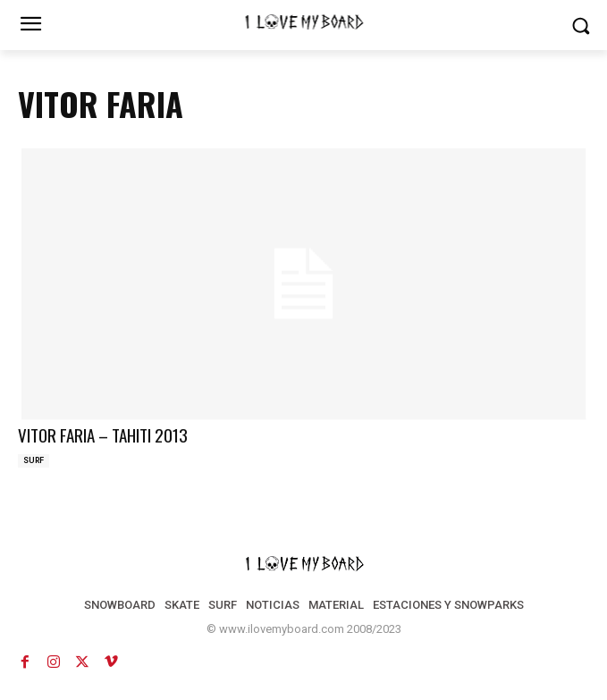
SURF (34, 460)
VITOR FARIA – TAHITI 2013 (103, 434)
